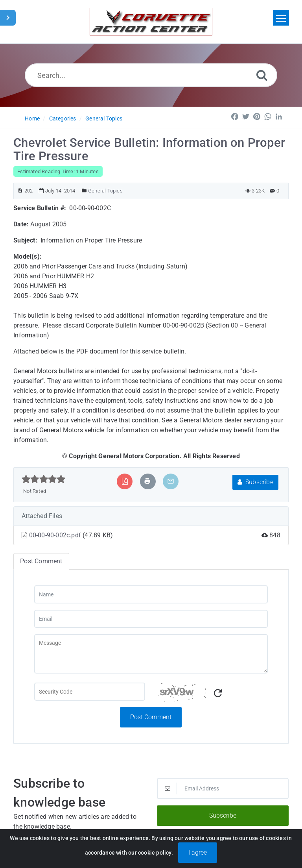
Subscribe (255, 482)
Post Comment (151, 717)
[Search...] (151, 75)
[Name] (151, 594)
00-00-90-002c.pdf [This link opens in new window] (56, 535)
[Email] (151, 619)
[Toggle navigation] (281, 18)
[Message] (151, 654)
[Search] (262, 75)
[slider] (43, 479)
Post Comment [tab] (41, 561)
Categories (63, 118)
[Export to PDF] (125, 481)
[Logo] (151, 22)
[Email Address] (223, 788)
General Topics (104, 118)
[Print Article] (147, 481)
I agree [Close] (198, 858)
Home (32, 118)
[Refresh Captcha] (218, 693)
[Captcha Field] (90, 692)
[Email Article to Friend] (171, 481)
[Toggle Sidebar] (8, 18)
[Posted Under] (84, 191)
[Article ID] (20, 191)
